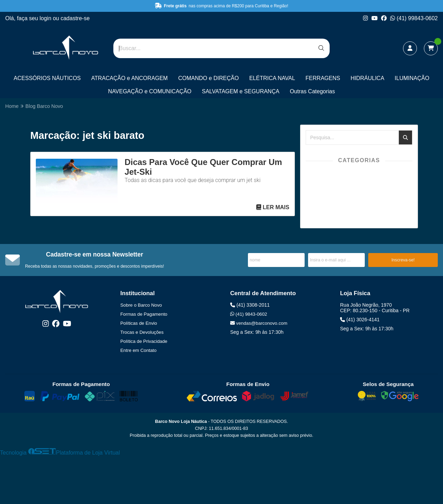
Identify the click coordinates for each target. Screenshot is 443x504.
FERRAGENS (323, 78)
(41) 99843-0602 (414, 18)
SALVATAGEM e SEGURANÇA (241, 91)
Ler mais (273, 207)
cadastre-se (75, 18)
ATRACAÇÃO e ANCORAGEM (129, 78)
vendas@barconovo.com (259, 323)
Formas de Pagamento (144, 314)
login (46, 18)
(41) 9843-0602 (249, 314)
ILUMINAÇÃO (412, 78)
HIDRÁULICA (367, 78)
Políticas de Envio (139, 323)
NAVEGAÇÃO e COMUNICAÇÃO (150, 91)
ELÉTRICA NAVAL (272, 78)
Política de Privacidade (144, 341)
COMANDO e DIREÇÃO (208, 78)
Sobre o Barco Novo (141, 305)
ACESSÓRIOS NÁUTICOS (47, 78)
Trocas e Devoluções (142, 332)
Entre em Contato (138, 350)
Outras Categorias (312, 91)
